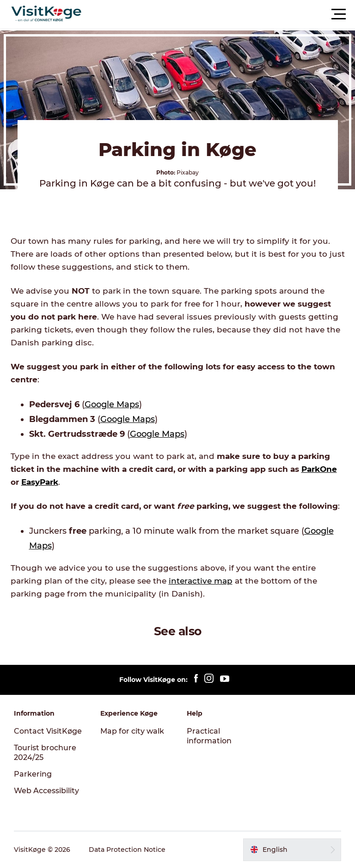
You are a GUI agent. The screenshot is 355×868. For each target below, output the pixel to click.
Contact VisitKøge (48, 731)
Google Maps (112, 404)
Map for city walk (132, 731)
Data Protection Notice (127, 850)
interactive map (201, 581)
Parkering (33, 774)
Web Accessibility (46, 791)
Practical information (209, 736)
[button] (219, 14)
